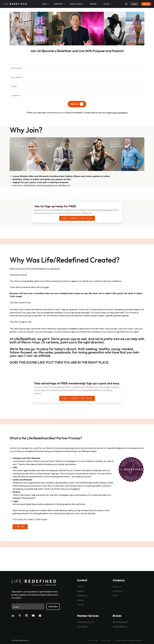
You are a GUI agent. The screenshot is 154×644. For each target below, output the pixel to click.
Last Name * (17, 77)
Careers (80, 600)
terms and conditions (117, 113)
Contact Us (118, 591)
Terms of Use (93, 640)
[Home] (15, 4)
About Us (117, 587)
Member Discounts (86, 622)
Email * (14, 86)
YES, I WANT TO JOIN (77, 218)
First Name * (17, 68)
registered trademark (135, 640)
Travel (80, 587)
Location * (16, 95)
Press (115, 596)
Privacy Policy (106, 640)
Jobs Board (82, 627)
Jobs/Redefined (120, 627)
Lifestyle (81, 591)
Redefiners (82, 596)
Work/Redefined (120, 622)
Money (80, 605)
